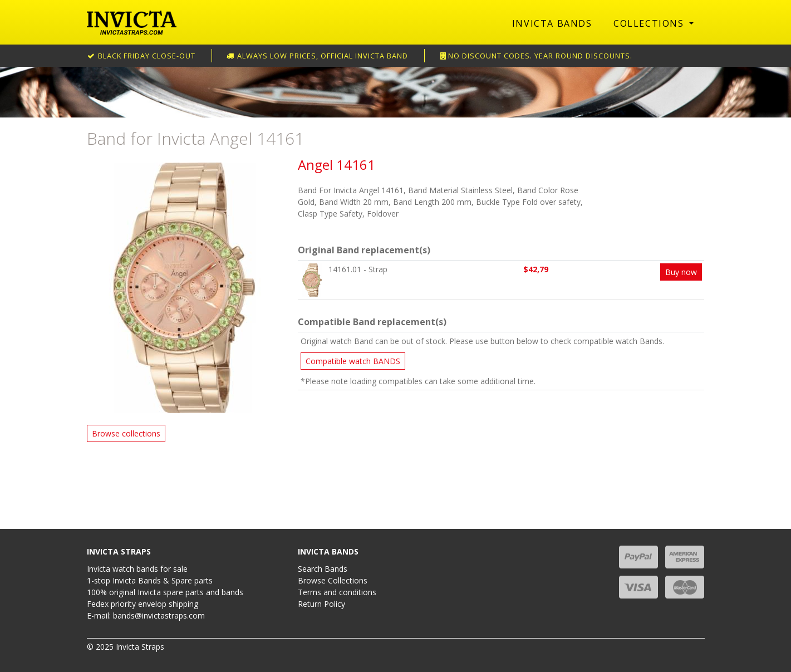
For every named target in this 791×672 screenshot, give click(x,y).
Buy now (681, 272)
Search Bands (323, 569)
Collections (650, 23)
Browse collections (126, 433)
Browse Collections (333, 580)
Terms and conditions (337, 592)
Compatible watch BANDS (353, 361)
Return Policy (321, 604)
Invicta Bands (552, 23)
